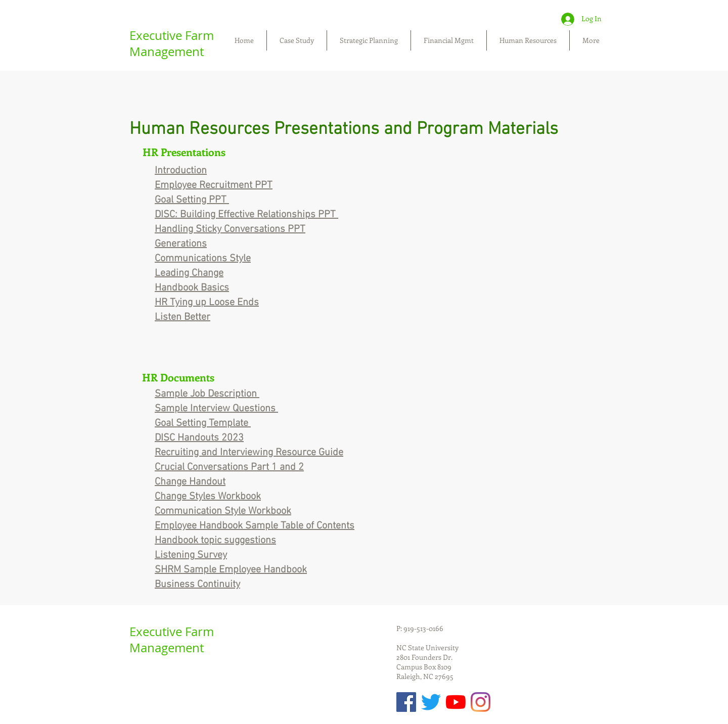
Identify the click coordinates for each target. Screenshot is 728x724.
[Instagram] (481, 702)
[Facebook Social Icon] (406, 702)
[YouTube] (456, 702)
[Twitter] (431, 702)
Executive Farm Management (172, 43)
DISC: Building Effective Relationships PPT (246, 215)
